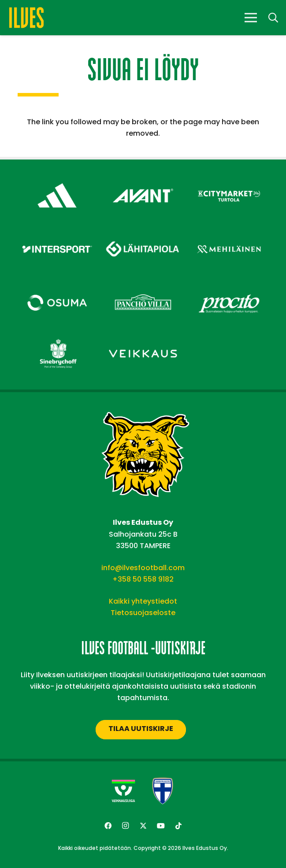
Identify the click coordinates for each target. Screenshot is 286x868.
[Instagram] (126, 826)
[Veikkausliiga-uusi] (123, 791)
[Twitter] (143, 826)
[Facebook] (108, 826)
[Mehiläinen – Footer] (229, 233)
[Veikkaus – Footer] (143, 337)
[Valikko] (251, 18)
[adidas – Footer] (57, 179)
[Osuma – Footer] (57, 286)
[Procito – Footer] (229, 286)
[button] (273, 18)
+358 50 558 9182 (143, 579)
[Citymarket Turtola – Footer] (229, 179)
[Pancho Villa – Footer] (143, 286)
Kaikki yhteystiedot (143, 601)
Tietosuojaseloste (143, 613)
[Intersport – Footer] (57, 233)
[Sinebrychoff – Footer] (57, 337)
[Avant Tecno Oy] (143, 179)
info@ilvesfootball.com (143, 568)
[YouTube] (161, 826)
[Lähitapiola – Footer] (143, 230)
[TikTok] (178, 826)
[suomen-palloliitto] (163, 791)
